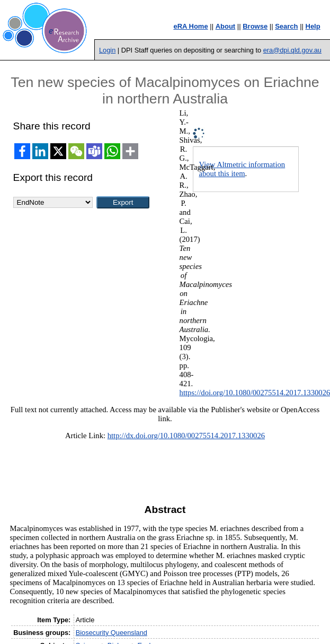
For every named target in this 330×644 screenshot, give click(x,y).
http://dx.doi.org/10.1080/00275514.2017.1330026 (186, 436)
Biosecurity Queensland (112, 633)
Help (313, 26)
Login (107, 50)
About (226, 26)
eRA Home (190, 26)
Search (286, 26)
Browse (255, 26)
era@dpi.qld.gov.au (292, 50)
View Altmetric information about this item (242, 169)
